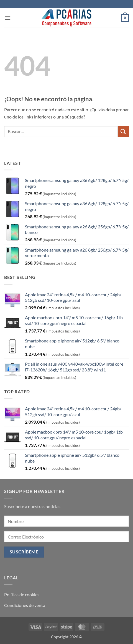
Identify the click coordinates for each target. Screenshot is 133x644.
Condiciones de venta (25, 605)
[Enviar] (123, 131)
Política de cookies (22, 594)
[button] (7, 18)
